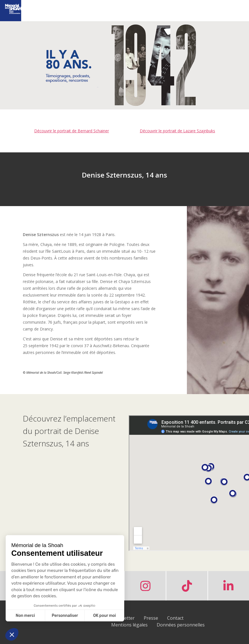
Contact (175, 618)
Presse (151, 618)
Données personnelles (181, 625)
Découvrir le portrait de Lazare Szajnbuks (177, 131)
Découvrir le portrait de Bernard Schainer (72, 131)
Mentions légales (129, 625)
